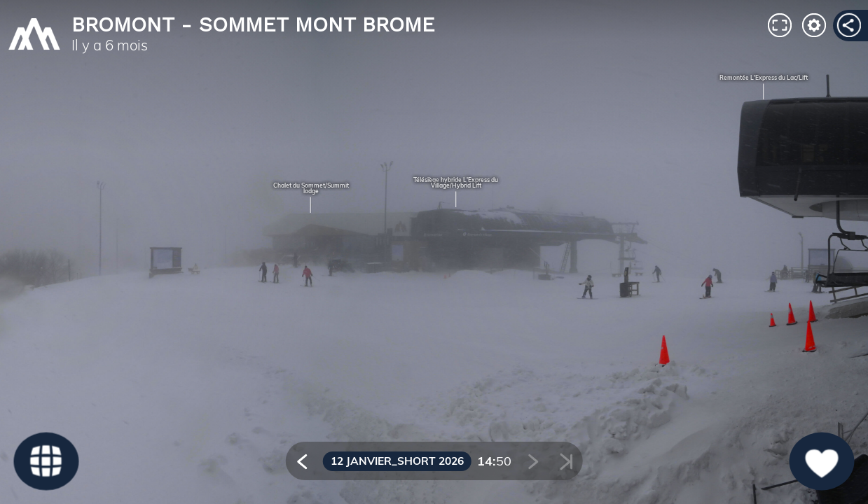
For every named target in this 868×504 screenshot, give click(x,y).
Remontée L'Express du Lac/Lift (764, 78)
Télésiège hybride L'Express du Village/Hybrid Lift (456, 183)
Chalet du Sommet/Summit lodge (311, 189)
